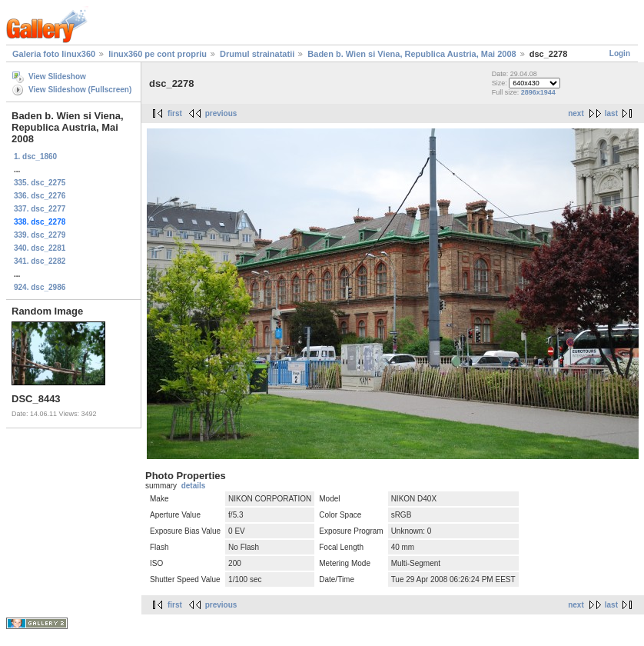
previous (221, 113)
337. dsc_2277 (40, 209)
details (194, 486)
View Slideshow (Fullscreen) (80, 90)
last (611, 113)
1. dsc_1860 (35, 157)
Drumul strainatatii (257, 54)
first (175, 113)
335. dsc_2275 (40, 183)
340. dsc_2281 (40, 248)
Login (620, 53)
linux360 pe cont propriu (158, 54)
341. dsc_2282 (40, 261)
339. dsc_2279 (40, 235)
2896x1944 (538, 92)
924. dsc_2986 (40, 287)
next (576, 113)
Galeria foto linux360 (54, 54)
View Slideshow (57, 77)
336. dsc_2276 (40, 196)
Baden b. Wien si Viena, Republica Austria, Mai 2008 (412, 54)
